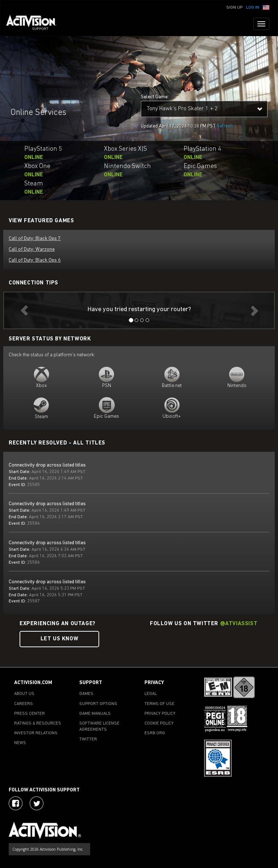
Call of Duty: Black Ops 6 (35, 260)
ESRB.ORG (155, 733)
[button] (266, 7)
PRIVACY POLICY (160, 714)
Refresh (225, 126)
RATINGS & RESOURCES (38, 723)
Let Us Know (60, 639)
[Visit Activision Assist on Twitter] (37, 803)
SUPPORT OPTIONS (98, 704)
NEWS (20, 743)
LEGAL (151, 694)
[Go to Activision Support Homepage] (35, 24)
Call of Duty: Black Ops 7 (35, 239)
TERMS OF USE (159, 704)
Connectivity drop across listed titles (47, 465)
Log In (253, 8)
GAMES (86, 694)
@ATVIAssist (239, 624)
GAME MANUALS (95, 714)
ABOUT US (24, 694)
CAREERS (24, 704)
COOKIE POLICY (159, 723)
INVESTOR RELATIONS (36, 733)
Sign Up (234, 8)
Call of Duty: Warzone (32, 250)
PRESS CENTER (30, 714)
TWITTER (88, 739)
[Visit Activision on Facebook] (16, 803)
